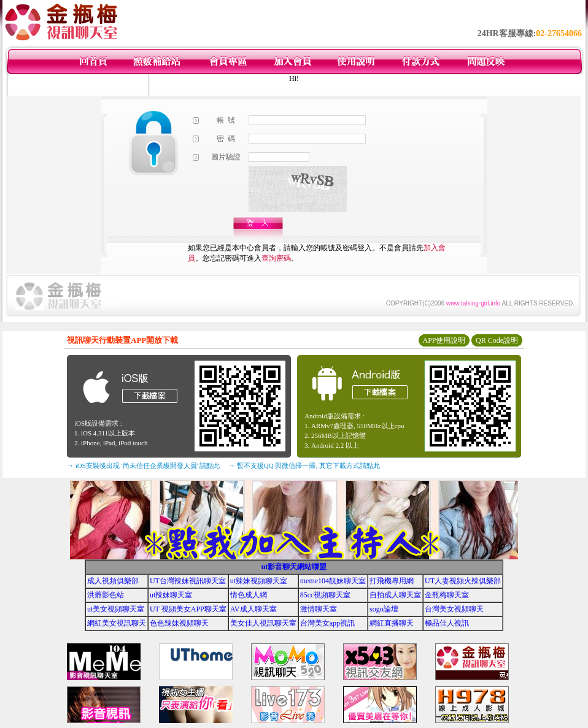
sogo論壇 (384, 609)
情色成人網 (249, 595)
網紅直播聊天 (392, 623)
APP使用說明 (444, 340)
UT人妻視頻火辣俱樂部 (463, 581)
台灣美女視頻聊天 (454, 609)
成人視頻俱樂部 (113, 581)
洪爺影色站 (106, 595)
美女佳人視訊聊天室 (263, 623)
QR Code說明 (497, 340)
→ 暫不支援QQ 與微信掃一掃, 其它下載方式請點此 (304, 466)
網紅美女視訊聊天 (117, 623)
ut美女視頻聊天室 (116, 609)
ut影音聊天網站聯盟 (294, 567)
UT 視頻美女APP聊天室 (188, 609)
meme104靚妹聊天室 (333, 581)
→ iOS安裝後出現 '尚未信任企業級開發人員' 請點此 (143, 466)
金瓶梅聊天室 (447, 595)
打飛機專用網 (392, 581)
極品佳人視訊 (447, 623)
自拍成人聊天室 (395, 595)
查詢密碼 (276, 258)
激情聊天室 (319, 609)
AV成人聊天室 (253, 609)
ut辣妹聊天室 (171, 595)
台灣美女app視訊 (327, 623)
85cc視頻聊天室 (326, 595)
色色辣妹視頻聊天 (179, 623)
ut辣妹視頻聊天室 (259, 581)
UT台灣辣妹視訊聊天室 (188, 581)
